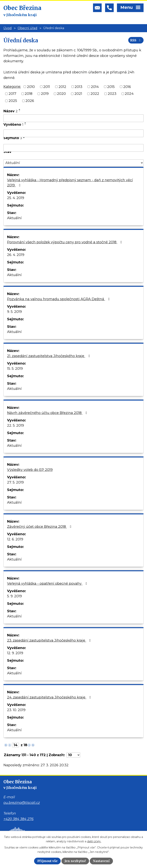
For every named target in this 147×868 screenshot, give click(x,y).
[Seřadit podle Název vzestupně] (20, 109)
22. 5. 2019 (16, 425)
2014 (95, 87)
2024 (129, 94)
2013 (78, 87)
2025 (13, 101)
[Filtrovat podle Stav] (73, 163)
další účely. (94, 841)
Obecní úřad (27, 28)
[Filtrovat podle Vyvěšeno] (73, 133)
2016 (127, 87)
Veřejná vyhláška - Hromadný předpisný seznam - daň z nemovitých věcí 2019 (70, 183)
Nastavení (101, 861)
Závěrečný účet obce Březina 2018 (40, 527)
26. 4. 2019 (16, 255)
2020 (61, 94)
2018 (29, 94)
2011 (47, 87)
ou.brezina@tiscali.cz (22, 803)
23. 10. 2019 (16, 710)
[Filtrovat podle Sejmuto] (73, 148)
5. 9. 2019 (14, 596)
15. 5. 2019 (15, 369)
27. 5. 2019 (15, 482)
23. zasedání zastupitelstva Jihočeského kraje (50, 640)
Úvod (8, 28)
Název (11, 111)
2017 (12, 94)
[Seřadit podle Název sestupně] (20, 111)
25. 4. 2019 (16, 198)
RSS (136, 40)
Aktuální (14, 218)
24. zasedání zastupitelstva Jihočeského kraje (50, 697)
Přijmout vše (47, 861)
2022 (95, 94)
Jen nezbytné (75, 861)
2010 (31, 87)
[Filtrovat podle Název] (73, 118)
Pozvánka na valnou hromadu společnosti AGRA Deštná (59, 299)
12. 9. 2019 (15, 653)
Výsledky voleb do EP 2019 (30, 470)
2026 (30, 101)
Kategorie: (12, 87)
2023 (112, 94)
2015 (111, 87)
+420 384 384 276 (18, 819)
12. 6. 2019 (15, 539)
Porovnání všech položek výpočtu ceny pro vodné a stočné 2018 (65, 242)
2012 (62, 87)
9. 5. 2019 (14, 312)
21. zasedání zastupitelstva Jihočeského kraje (49, 356)
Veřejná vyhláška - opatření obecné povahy (48, 584)
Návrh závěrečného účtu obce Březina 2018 (48, 413)
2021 (78, 94)
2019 (45, 94)
